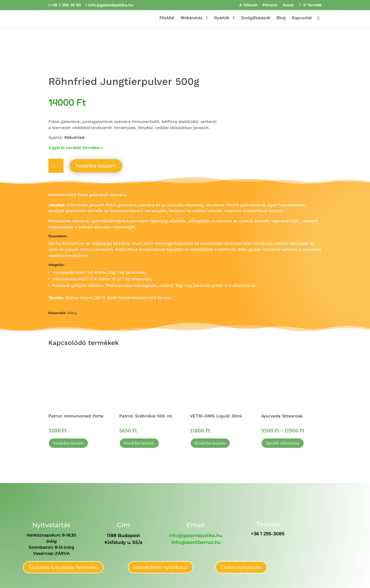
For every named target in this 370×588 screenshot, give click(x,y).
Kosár (289, 5)
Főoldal (167, 18)
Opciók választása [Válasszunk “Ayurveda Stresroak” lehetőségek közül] (283, 443)
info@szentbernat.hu (196, 542)
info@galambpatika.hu (196, 536)
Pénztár (270, 5)
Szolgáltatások (256, 18)
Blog (281, 18)
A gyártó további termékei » (76, 148)
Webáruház (192, 18)
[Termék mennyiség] (56, 166)
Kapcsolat (302, 18)
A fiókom (248, 5)
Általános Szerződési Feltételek (63, 567)
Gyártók (222, 18)
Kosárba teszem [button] (68, 443)
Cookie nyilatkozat (241, 567)
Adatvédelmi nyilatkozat (161, 567)
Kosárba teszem (96, 166)
